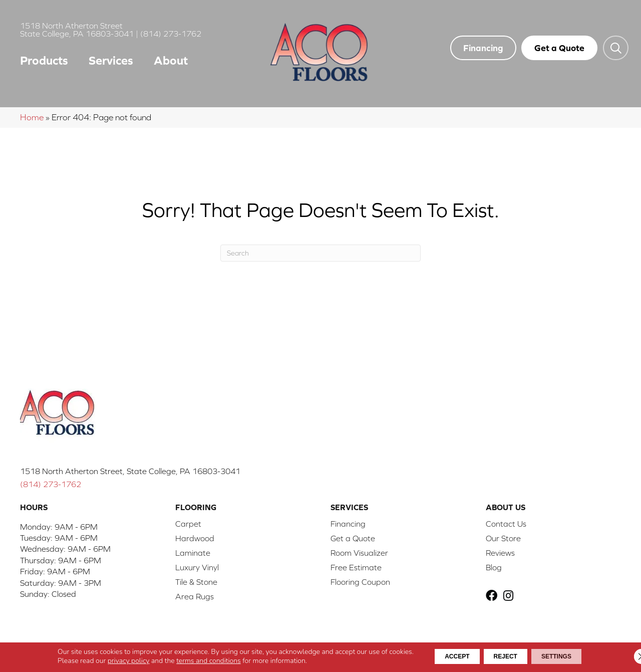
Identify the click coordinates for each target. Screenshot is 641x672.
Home (32, 117)
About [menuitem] (171, 60)
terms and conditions (187, 661)
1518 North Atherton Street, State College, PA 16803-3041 (130, 471)
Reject (505, 656)
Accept (443, 656)
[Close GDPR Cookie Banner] (625, 656)
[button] (616, 48)
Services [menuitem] (111, 60)
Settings (570, 656)
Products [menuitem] (44, 60)
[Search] (320, 253)
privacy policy (107, 661)
